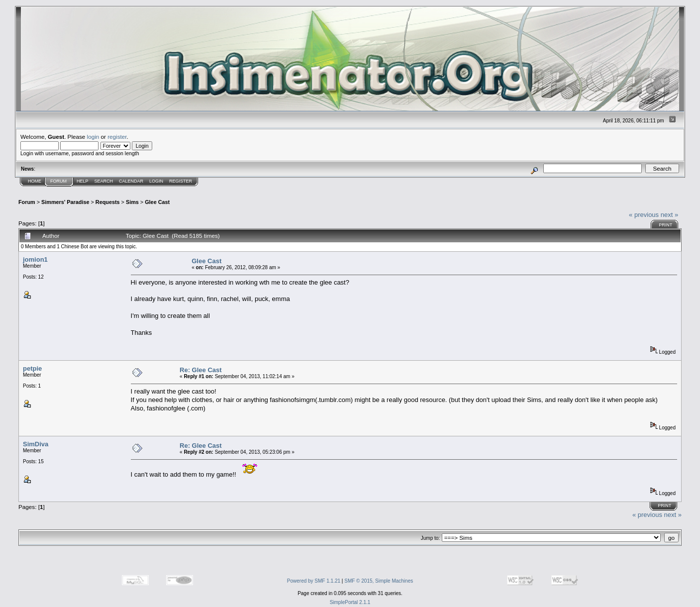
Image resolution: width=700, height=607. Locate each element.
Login (156, 181)
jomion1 (35, 259)
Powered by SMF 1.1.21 (314, 581)
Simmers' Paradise (65, 202)
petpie (32, 368)
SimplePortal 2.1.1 (350, 602)
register (117, 137)
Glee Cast (157, 202)
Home (35, 181)
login (93, 137)
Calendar (131, 181)
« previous (644, 215)
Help (83, 181)
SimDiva (36, 444)
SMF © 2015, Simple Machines (379, 581)
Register (181, 181)
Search (104, 181)
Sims (132, 202)
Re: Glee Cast (201, 370)
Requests (108, 202)
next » (669, 215)
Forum (58, 181)
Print (665, 225)
